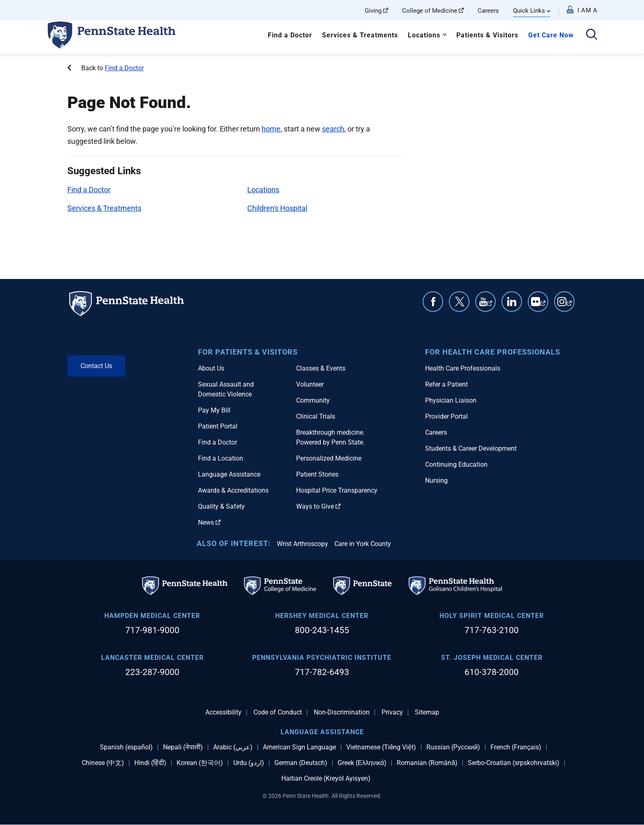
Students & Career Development (471, 448)
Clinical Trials (316, 416)
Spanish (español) (126, 747)
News (209, 522)
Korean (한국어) (200, 763)
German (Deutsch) (301, 763)
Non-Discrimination (342, 712)
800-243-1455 (322, 630)
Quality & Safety (221, 506)
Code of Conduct (278, 712)
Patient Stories (317, 474)
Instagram (569, 306)
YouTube (490, 306)
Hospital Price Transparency (337, 490)
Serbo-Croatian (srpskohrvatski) (514, 763)
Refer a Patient (446, 384)
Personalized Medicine (329, 458)
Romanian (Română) (427, 763)
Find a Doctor (290, 35)
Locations (424, 35)
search (333, 129)
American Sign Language (299, 747)
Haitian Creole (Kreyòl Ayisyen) (326, 779)
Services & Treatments (360, 35)
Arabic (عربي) (233, 747)
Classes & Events (321, 368)
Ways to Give (318, 506)
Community (313, 400)
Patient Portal (218, 426)
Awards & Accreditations (233, 490)
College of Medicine (433, 11)
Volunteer (310, 384)
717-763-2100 (492, 630)
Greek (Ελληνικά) (362, 763)
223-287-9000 (152, 672)
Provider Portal (446, 416)
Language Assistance (229, 474)
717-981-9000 (152, 630)
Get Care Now (551, 35)
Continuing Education (456, 464)
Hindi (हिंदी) (150, 763)
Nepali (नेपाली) (183, 747)
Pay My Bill (214, 410)
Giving (376, 11)
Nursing (436, 480)
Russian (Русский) (453, 747)
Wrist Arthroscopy (302, 544)
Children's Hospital (277, 208)
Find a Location (221, 458)
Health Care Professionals (463, 368)
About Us (211, 368)
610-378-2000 (492, 672)
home (271, 129)
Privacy (392, 712)
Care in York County (363, 544)
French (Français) (516, 747)
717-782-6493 (322, 672)
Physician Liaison (451, 400)
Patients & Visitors (487, 35)
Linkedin (512, 302)
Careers (488, 11)
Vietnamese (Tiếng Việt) (381, 747)
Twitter (459, 302)
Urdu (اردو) (249, 763)
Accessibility (223, 712)
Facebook (433, 302)
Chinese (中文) (103, 763)
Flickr (543, 306)
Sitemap (427, 712)
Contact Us (96, 366)
